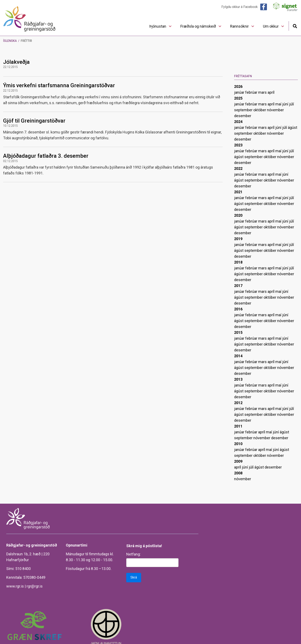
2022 (238, 168)
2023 (238, 145)
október (260, 110)
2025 (238, 98)
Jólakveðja (16, 62)
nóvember (275, 110)
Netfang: (133, 554)
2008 (238, 473)
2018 (238, 262)
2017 (238, 286)
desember (243, 116)
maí (279, 104)
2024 (238, 122)
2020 (238, 215)
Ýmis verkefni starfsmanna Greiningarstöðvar (59, 85)
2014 (238, 356)
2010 (238, 444)
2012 (238, 403)
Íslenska (10, 41)
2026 (238, 86)
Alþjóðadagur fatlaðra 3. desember (46, 156)
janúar (240, 92)
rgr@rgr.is (35, 586)
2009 (238, 461)
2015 (238, 332)
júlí (291, 104)
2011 (238, 426)
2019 (238, 239)
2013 (238, 379)
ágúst (293, 127)
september (244, 110)
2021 (238, 192)
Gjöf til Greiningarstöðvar (34, 121)
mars (263, 92)
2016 (238, 309)
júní (286, 104)
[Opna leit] (295, 26)
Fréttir (26, 41)
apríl (271, 92)
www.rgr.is (15, 586)
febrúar (252, 92)
